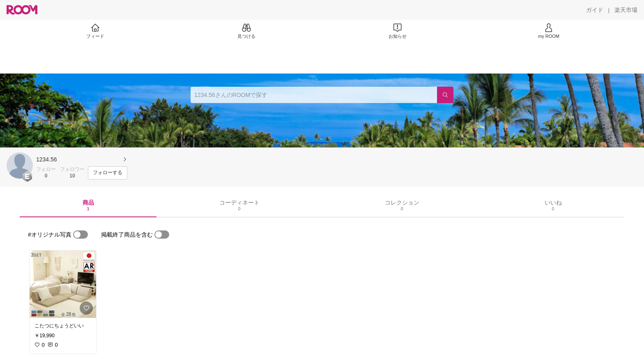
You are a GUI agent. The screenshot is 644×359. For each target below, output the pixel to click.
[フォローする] (108, 173)
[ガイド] (595, 10)
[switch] (80, 235)
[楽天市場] (626, 10)
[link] (63, 284)
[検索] (445, 95)
